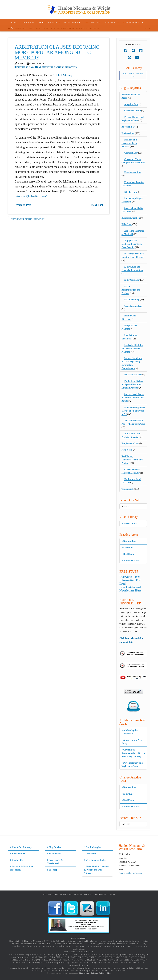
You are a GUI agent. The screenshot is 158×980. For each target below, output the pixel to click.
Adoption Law (131, 104)
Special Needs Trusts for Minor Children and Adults (133, 398)
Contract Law (131, 153)
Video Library (129, 523)
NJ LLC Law (131, 192)
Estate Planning (132, 300)
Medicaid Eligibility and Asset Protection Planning (132, 348)
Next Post (97, 205)
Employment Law (133, 172)
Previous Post (23, 205)
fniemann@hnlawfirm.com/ (31, 196)
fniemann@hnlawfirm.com (131, 873)
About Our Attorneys (21, 847)
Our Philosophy (92, 847)
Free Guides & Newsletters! (55, 862)
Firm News (127, 450)
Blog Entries (54, 847)
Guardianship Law (133, 306)
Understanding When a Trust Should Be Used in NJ (133, 411)
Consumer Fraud (133, 111)
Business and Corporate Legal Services (129, 143)
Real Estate (128, 554)
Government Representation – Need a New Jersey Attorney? (133, 753)
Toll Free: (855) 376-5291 (133, 75)
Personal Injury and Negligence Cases (132, 765)
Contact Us (16, 860)
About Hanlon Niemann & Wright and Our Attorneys (96, 870)
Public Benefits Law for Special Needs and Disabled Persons (132, 384)
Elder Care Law (132, 280)
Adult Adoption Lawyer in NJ (130, 732)
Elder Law (127, 224)
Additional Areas (130, 561)
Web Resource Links (95, 860)
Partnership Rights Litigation (56, 67)
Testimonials (128, 489)
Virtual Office (18, 854)
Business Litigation (131, 218)
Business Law (24, 67)
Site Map (52, 870)
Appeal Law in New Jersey (132, 742)
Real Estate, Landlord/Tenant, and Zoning (132, 460)
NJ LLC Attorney (62, 75)
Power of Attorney (133, 375)
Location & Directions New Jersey (22, 868)
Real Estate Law (83, 895)
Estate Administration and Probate (131, 290)
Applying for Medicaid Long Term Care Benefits (132, 244)
